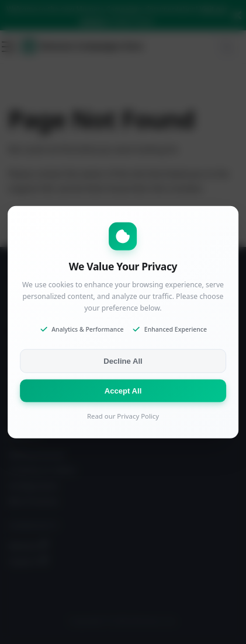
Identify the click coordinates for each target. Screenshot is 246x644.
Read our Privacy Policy (123, 416)
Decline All (123, 361)
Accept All (123, 391)
